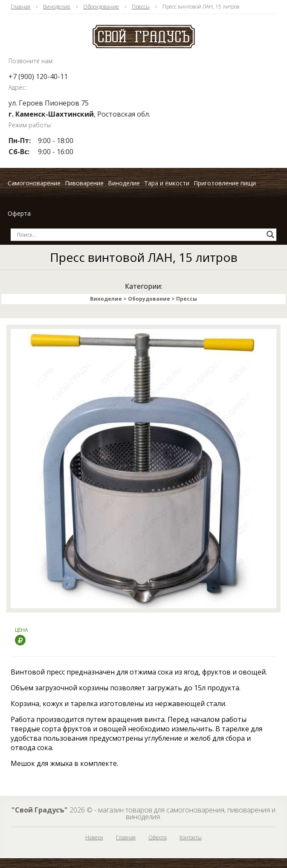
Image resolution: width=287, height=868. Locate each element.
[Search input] (140, 235)
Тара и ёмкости (167, 183)
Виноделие (57, 7)
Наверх (94, 837)
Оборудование (101, 7)
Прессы (141, 7)
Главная (20, 7)
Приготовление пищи (225, 183)
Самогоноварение (34, 183)
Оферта (19, 213)
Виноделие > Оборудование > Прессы (143, 299)
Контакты (191, 837)
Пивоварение (84, 183)
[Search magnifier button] (270, 235)
